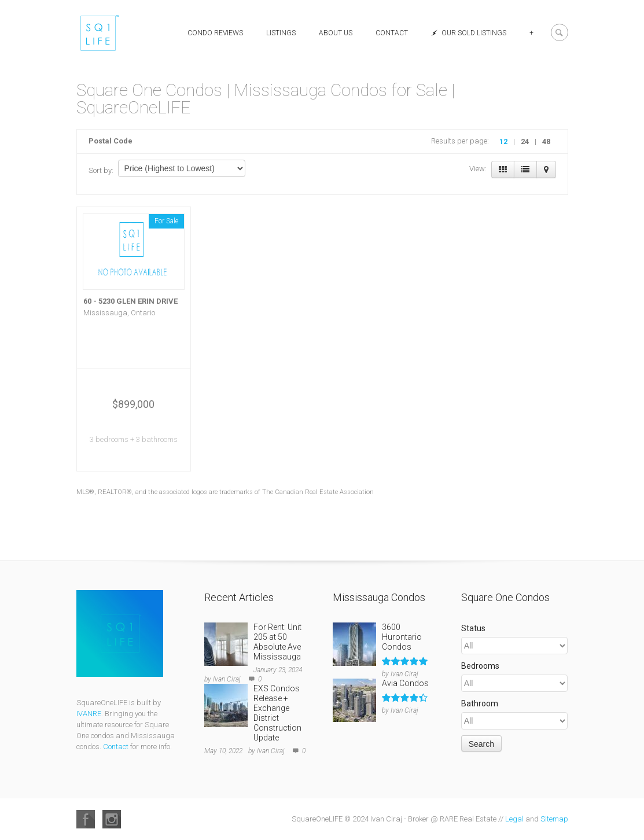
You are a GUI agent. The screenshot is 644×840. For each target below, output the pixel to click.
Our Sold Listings (469, 33)
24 (525, 141)
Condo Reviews (215, 33)
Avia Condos (405, 683)
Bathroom (480, 703)
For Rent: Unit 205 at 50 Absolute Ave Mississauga (277, 642)
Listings (281, 33)
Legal (514, 819)
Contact (392, 33)
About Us (336, 33)
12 (503, 141)
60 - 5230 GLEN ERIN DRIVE (130, 301)
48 (546, 141)
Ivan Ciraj (227, 679)
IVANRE (89, 714)
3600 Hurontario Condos (402, 637)
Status (473, 628)
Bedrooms (480, 666)
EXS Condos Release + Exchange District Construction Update (277, 713)
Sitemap (554, 819)
